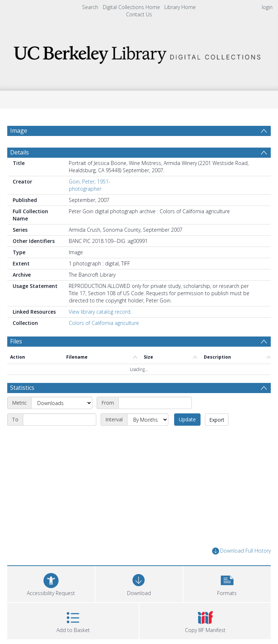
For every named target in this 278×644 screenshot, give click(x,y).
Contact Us (139, 14)
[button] (227, 583)
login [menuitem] (267, 7)
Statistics (22, 388)
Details (20, 152)
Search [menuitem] (90, 7)
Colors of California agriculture (104, 323)
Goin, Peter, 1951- (90, 181)
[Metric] (62, 403)
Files (16, 341)
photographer (85, 189)
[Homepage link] (139, 53)
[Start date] (155, 403)
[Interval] (148, 420)
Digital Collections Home (131, 7)
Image (19, 131)
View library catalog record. (100, 312)
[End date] (60, 420)
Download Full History (241, 551)
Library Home (180, 7)
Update (187, 419)
